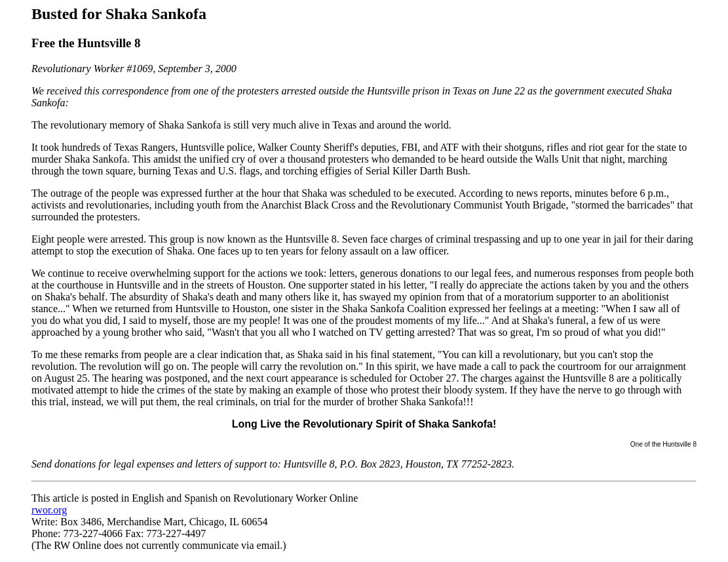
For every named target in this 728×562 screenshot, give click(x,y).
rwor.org (49, 510)
